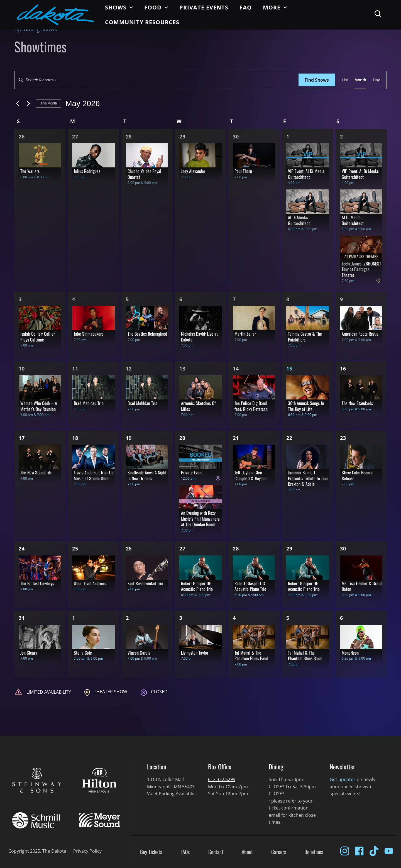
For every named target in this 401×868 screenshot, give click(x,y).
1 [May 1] (288, 136)
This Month (49, 103)
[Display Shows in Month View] (360, 80)
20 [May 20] (182, 438)
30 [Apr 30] (236, 136)
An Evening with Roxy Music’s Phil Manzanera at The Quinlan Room (200, 519)
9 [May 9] (342, 299)
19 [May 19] (129, 438)
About (247, 852)
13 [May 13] (182, 369)
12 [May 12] (129, 369)
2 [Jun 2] (127, 618)
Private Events (204, 7)
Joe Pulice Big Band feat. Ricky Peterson (251, 406)
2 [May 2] (342, 136)
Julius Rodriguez (87, 171)
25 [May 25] (75, 548)
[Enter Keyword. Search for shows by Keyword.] (157, 80)
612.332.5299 (222, 779)
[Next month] (28, 104)
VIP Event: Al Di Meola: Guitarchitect (307, 174)
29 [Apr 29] (182, 136)
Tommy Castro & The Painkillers (305, 337)
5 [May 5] (127, 299)
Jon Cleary (29, 653)
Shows (119, 8)
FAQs (185, 852)
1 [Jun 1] (74, 618)
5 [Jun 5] (288, 618)
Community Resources (142, 22)
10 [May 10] (22, 369)
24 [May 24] (22, 548)
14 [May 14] (236, 369)
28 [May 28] (236, 548)
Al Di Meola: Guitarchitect (299, 220)
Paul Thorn (243, 171)
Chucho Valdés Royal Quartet (144, 174)
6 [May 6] (181, 299)
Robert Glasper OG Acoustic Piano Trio (197, 586)
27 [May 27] (182, 548)
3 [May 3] (20, 299)
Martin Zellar (245, 334)
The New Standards (357, 403)
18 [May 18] (75, 438)
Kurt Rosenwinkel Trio (145, 583)
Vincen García (139, 653)
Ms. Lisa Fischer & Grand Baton (362, 586)
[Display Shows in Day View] (376, 80)
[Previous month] (18, 104)
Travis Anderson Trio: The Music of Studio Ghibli (94, 475)
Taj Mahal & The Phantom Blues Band (251, 656)
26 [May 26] (129, 548)
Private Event (192, 472)
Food (156, 8)
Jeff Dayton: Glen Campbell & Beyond (250, 475)
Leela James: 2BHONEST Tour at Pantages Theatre (361, 269)
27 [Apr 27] (75, 136)
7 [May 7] (234, 299)
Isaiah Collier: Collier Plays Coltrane (38, 337)
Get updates (343, 779)
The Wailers (30, 171)
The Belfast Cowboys (37, 583)
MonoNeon (350, 653)
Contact (216, 852)
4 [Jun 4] (234, 618)
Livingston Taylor (195, 653)
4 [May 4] (74, 299)
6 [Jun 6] (342, 618)
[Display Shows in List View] (345, 80)
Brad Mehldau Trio (89, 403)
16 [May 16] (343, 369)
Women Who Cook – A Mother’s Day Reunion (39, 406)
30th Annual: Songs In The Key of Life (306, 406)
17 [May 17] (22, 438)
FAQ (246, 7)
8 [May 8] (288, 299)
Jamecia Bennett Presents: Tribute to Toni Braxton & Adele (308, 478)
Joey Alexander (193, 171)
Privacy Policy (87, 851)
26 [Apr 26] (22, 136)
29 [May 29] (289, 548)
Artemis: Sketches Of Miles (198, 406)
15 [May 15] (289, 369)
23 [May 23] (343, 438)
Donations (314, 852)
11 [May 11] (75, 369)
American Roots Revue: (360, 334)
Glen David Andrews (90, 583)
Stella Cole (83, 653)
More (275, 8)
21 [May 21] (236, 438)
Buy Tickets (151, 852)
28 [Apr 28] (129, 136)
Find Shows (317, 80)
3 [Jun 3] (181, 618)
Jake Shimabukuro (89, 334)
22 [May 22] (289, 438)
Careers (279, 852)
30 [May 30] (343, 548)
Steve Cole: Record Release (357, 475)
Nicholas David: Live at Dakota (199, 337)
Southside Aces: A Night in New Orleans (147, 475)
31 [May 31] (22, 618)
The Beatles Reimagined (147, 334)
